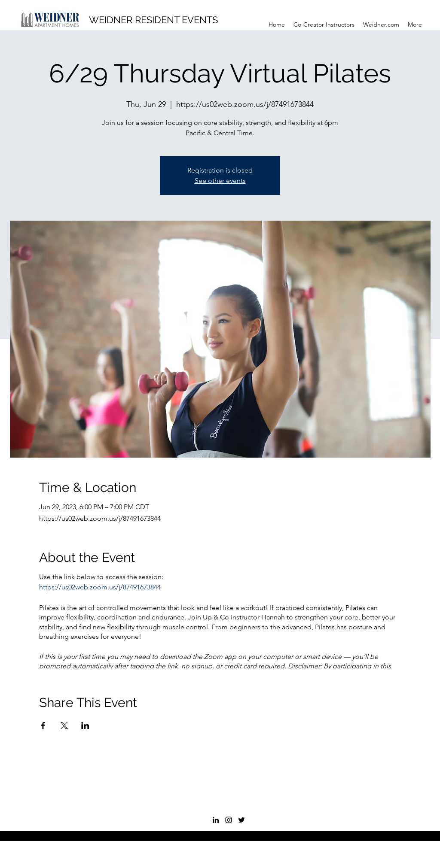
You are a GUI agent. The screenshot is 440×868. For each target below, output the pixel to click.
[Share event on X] (64, 725)
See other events (220, 181)
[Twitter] (241, 820)
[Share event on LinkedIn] (85, 725)
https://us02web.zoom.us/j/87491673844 (100, 587)
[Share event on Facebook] (43, 725)
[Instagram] (229, 820)
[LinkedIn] (216, 820)
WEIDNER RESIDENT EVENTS (153, 20)
